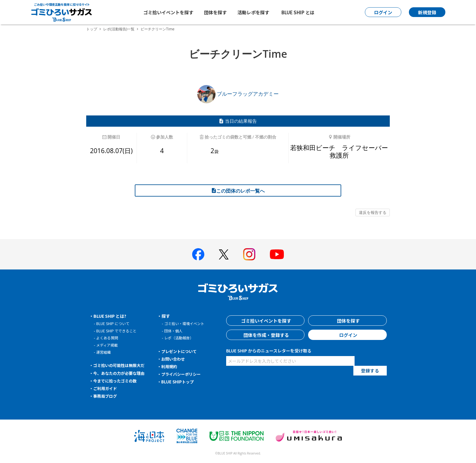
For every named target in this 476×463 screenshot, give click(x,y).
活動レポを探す (253, 12)
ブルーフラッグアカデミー (238, 94)
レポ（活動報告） (180, 338)
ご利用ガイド (106, 388)
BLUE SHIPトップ (178, 382)
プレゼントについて (181, 351)
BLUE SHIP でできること (118, 331)
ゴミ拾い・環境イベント (186, 323)
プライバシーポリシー (183, 374)
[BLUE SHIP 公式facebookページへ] (198, 254)
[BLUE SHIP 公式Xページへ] (224, 254)
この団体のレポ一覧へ (238, 191)
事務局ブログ (106, 396)
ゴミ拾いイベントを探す (168, 12)
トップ (92, 29)
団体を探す (215, 12)
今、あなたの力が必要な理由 (121, 373)
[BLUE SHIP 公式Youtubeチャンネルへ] (277, 254)
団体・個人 (174, 331)
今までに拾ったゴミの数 (117, 381)
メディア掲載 (108, 345)
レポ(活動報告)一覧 (119, 29)
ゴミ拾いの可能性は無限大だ (121, 365)
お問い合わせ (174, 359)
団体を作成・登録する (265, 335)
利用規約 (170, 366)
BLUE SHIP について (114, 323)
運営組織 (104, 352)
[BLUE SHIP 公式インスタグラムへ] (249, 254)
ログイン (348, 335)
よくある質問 (108, 338)
